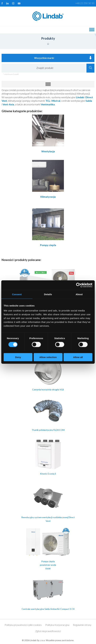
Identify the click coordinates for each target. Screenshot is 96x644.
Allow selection (48, 357)
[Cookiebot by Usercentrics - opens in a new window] (78, 285)
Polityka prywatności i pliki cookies (23, 625)
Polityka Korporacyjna (57, 625)
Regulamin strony (82, 625)
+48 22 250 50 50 (85, 3)
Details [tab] (48, 294)
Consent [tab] (17, 294)
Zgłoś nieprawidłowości (48, 631)
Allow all (78, 357)
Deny (18, 357)
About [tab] (79, 294)
